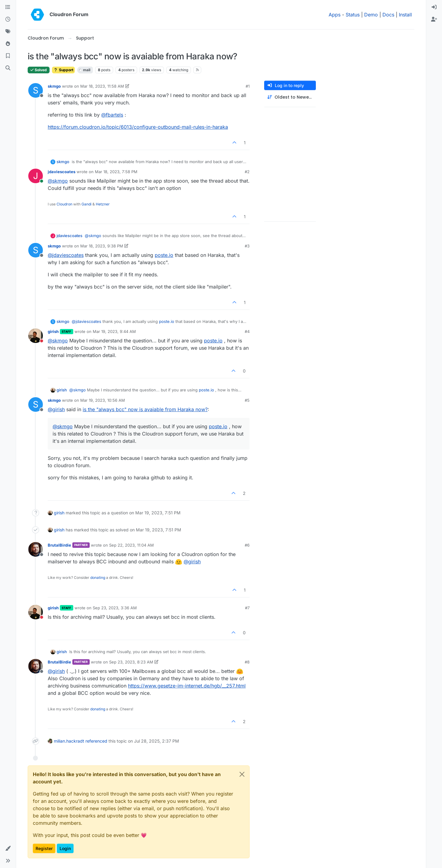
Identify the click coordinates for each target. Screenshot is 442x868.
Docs (388, 15)
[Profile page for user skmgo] (36, 90)
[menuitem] (434, 7)
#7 (247, 608)
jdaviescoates (62, 172)
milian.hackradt (69, 741)
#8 (247, 662)
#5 (247, 400)
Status (353, 15)
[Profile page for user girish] (36, 336)
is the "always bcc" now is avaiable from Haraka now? (145, 409)
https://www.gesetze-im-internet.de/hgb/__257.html (187, 686)
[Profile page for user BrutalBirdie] (36, 549)
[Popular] (8, 44)
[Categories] (8, 7)
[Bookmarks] (8, 56)
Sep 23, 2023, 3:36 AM (115, 608)
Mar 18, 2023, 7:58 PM (116, 172)
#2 (247, 172)
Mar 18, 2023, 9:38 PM (102, 246)
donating (98, 577)
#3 (247, 246)
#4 (247, 331)
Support (63, 70)
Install (405, 15)
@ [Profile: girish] (56, 409)
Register (44, 848)
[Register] (434, 19)
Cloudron (64, 204)
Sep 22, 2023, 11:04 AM (131, 545)
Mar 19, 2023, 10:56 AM (103, 400)
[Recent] (8, 19)
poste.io (164, 255)
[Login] (434, 7)
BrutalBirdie (59, 545)
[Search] (8, 68)
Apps (335, 15)
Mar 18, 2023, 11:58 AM (102, 86)
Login (65, 848)
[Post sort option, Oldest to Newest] (290, 97)
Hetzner (103, 204)
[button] (8, 849)
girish (53, 331)
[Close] (242, 774)
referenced (96, 741)
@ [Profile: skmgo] (58, 181)
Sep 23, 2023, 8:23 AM (131, 662)
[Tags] (8, 32)
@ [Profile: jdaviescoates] (66, 255)
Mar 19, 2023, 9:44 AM (114, 331)
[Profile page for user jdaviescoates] (36, 176)
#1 (248, 86)
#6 (247, 545)
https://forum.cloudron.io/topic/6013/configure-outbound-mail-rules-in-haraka (138, 127)
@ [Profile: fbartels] (112, 115)
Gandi (86, 204)
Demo (371, 15)
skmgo (54, 86)
